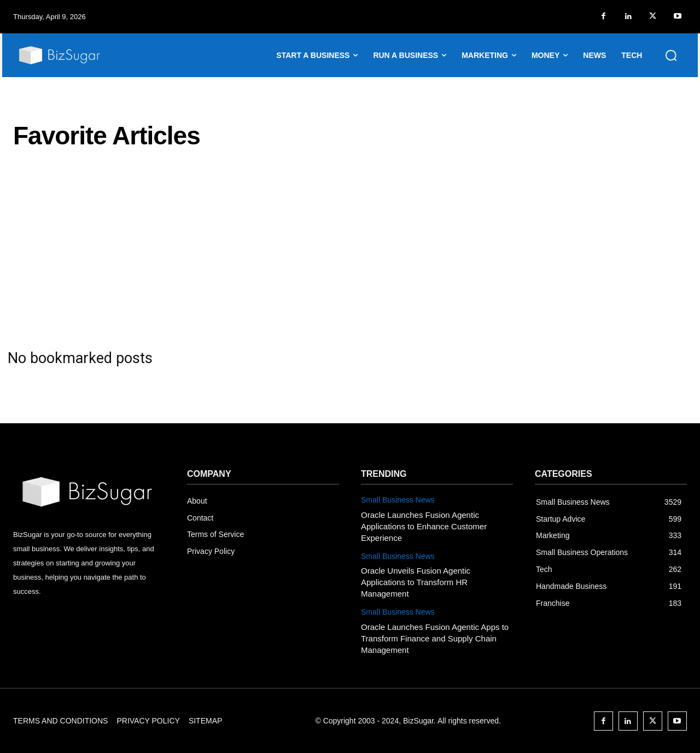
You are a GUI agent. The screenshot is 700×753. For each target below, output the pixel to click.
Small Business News (398, 500)
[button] (671, 55)
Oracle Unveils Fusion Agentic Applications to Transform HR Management (416, 582)
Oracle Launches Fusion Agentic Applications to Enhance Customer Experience (424, 526)
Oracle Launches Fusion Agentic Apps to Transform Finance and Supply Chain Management (435, 638)
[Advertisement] (350, 249)
